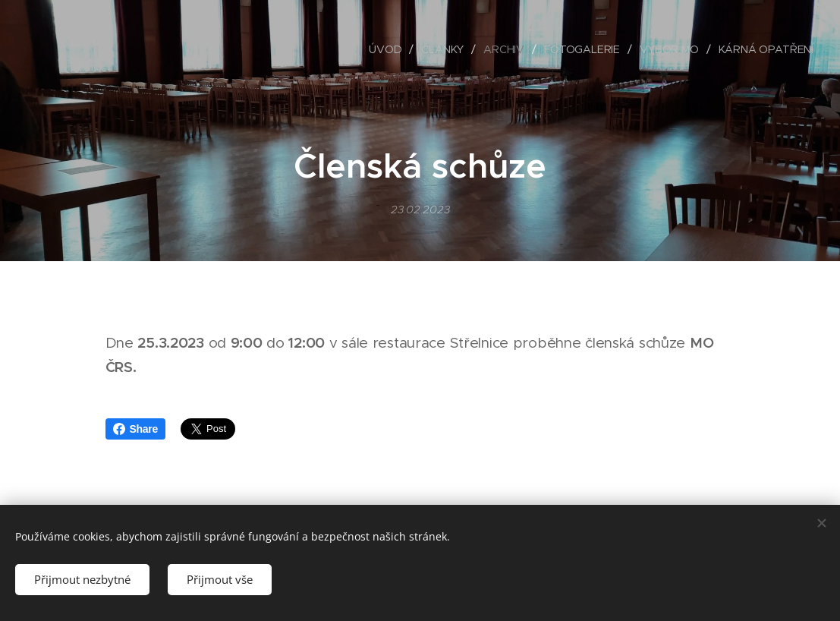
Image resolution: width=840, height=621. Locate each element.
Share (136, 429)
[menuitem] (389, 49)
